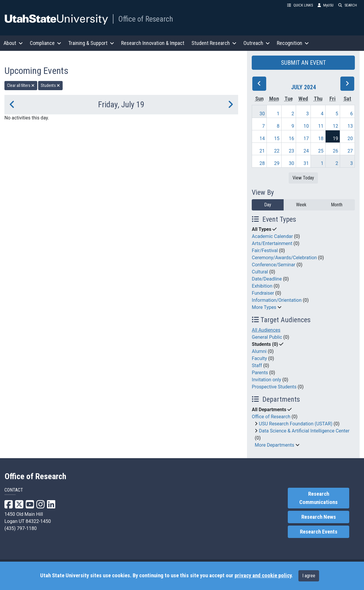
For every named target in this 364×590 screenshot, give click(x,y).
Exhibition (262, 286)
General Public (267, 337)
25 (321, 151)
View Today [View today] (303, 178)
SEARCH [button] (348, 5)
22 (277, 151)
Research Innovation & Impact (153, 43)
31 (306, 163)
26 (335, 151)
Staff (257, 365)
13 (350, 126)
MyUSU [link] (326, 5)
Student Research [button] (214, 43)
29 (277, 163)
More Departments (274, 445)
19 (335, 138)
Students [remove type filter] (50, 85)
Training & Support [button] (91, 43)
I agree (309, 576)
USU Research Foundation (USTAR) (296, 424)
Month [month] (337, 205)
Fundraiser (263, 293)
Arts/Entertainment (272, 243)
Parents (260, 373)
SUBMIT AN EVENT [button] (303, 63)
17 (306, 138)
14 (262, 138)
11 (321, 126)
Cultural (260, 272)
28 (262, 163)
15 (277, 138)
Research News (319, 517)
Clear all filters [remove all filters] (21, 85)
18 (321, 138)
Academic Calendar (272, 236)
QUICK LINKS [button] (300, 5)
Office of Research (146, 19)
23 (291, 151)
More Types (264, 307)
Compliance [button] (45, 43)
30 (262, 114)
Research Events (319, 532)
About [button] (13, 43)
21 (262, 151)
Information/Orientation (277, 300)
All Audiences (266, 330)
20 (350, 138)
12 (335, 126)
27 (350, 151)
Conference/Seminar (273, 265)
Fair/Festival (265, 251)
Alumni (259, 351)
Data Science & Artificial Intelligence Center (304, 431)
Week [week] (301, 205)
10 (306, 126)
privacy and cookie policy (263, 576)
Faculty (259, 358)
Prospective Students (274, 387)
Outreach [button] (257, 43)
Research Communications (318, 498)
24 (306, 151)
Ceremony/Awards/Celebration (284, 258)
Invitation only (266, 380)
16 (291, 138)
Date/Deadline (267, 279)
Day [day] (268, 205)
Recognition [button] (293, 43)
